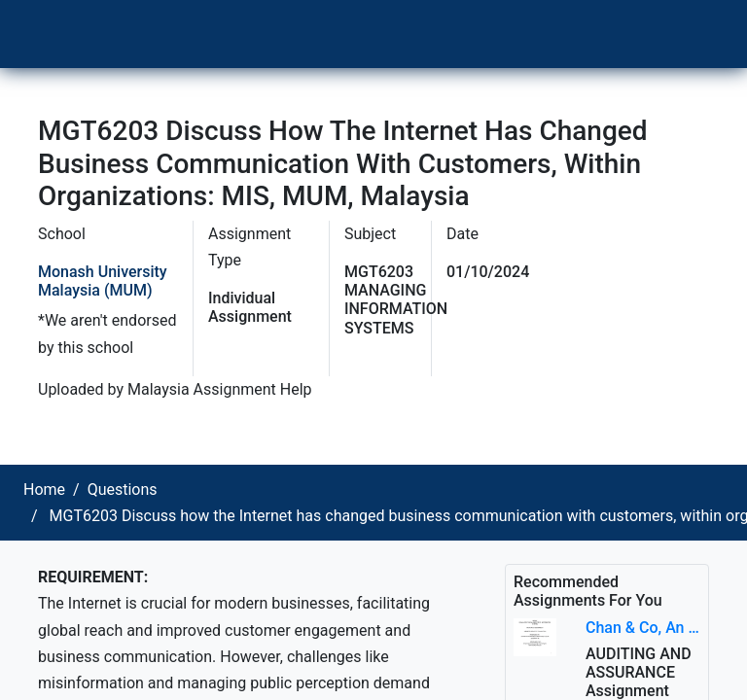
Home (44, 490)
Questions (123, 490)
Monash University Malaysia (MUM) (103, 281)
